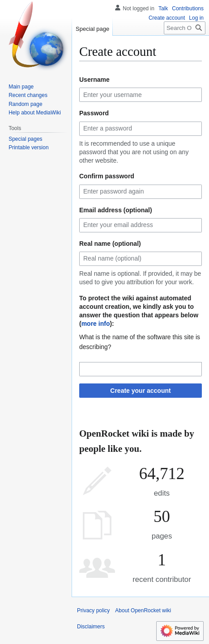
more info (96, 324)
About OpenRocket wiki (143, 610)
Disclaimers (91, 627)
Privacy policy (93, 610)
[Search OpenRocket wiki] (185, 28)
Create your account (140, 391)
